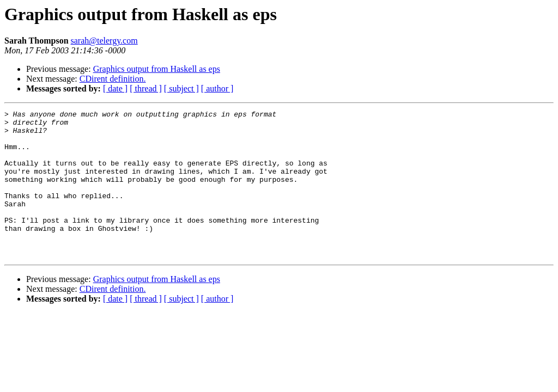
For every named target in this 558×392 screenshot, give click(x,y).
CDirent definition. (113, 79)
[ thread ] (146, 88)
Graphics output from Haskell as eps (157, 69)
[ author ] (217, 88)
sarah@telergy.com (104, 41)
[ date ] (115, 88)
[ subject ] (181, 88)
